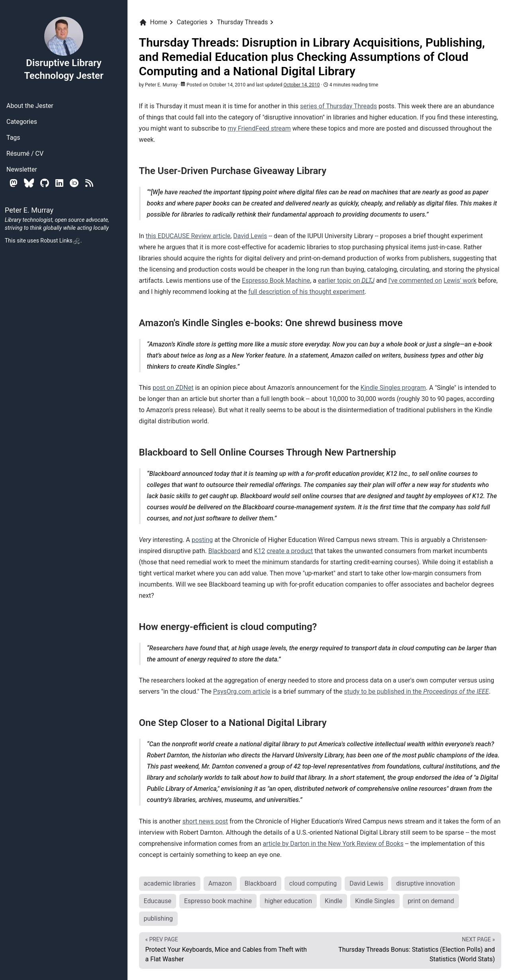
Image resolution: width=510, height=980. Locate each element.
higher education (288, 901)
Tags (13, 138)
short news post (205, 821)
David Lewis (250, 236)
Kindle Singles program (393, 388)
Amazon (220, 883)
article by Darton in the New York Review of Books (333, 844)
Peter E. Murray (161, 85)
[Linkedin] (59, 183)
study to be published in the (416, 691)
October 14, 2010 (301, 85)
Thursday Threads (243, 22)
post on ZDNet (173, 388)
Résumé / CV (25, 154)
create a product (290, 551)
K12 (259, 551)
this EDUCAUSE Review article (188, 236)
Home (153, 22)
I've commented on (415, 281)
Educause (158, 901)
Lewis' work (460, 281)
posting (202, 540)
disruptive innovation (426, 883)
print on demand (431, 901)
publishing (158, 918)
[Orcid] (74, 183)
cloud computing (313, 883)
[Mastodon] (14, 183)
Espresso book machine (218, 901)
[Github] (45, 183)
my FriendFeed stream (259, 128)
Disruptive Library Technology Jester (64, 49)
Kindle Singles (375, 901)
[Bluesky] (29, 183)
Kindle (333, 901)
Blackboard (224, 551)
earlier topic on (346, 281)
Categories (22, 122)
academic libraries (170, 883)
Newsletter (22, 169)
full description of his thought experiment (306, 292)
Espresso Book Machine (276, 281)
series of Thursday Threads (338, 106)
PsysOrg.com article (242, 691)
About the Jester (30, 106)
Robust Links (60, 241)
